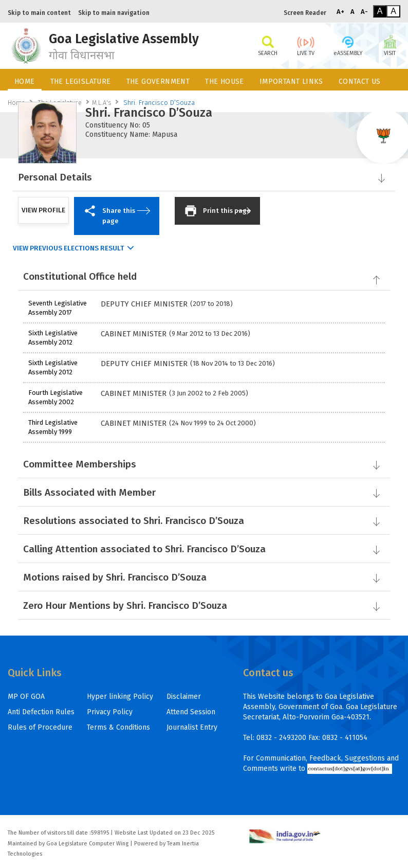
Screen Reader (305, 13)
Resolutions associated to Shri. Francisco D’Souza (203, 521)
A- (364, 12)
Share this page (116, 214)
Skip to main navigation (114, 13)
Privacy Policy (110, 712)
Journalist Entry (192, 727)
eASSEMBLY (348, 45)
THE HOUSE (225, 82)
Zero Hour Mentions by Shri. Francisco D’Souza (203, 605)
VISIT (390, 45)
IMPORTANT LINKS (291, 82)
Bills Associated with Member (203, 492)
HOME (25, 82)
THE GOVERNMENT (158, 82)
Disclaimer (184, 697)
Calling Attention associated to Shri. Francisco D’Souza (203, 549)
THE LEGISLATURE (81, 82)
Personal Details (203, 177)
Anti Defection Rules (41, 712)
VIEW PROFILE (43, 210)
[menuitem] (25, 80)
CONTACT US (360, 82)
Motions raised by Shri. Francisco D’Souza (203, 577)
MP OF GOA (26, 697)
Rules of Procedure (40, 727)
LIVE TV (306, 45)
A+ (340, 12)
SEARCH (268, 45)
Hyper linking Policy (120, 697)
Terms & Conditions (118, 727)
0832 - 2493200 (281, 738)
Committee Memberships (203, 464)
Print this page (217, 211)
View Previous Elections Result (69, 248)
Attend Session (191, 712)
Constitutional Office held (202, 276)
